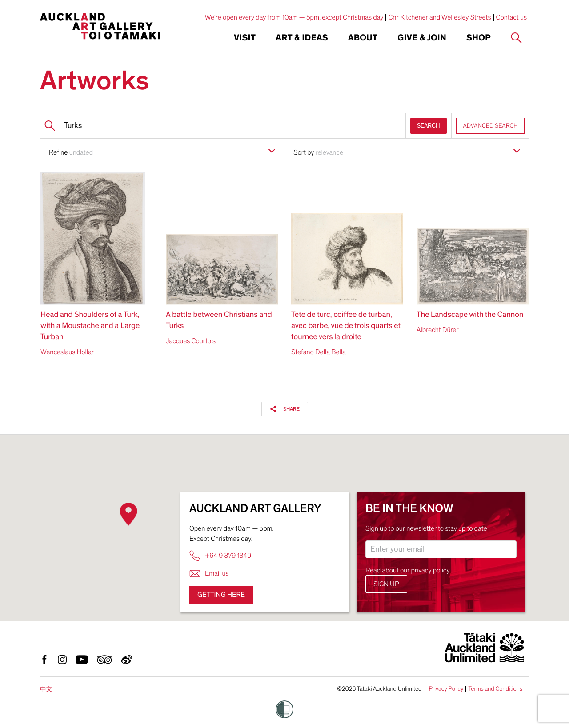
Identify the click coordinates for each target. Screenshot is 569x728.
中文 (46, 689)
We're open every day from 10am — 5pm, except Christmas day (294, 17)
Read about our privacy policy (408, 570)
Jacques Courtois (191, 341)
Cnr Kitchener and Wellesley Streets (439, 17)
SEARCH (429, 126)
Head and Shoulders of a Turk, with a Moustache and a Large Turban (90, 326)
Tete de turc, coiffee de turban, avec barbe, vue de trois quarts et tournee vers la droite (346, 326)
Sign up (386, 584)
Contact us (512, 17)
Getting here (221, 595)
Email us (209, 574)
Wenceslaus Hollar (67, 352)
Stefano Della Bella (319, 352)
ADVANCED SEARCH (490, 126)
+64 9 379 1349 (220, 556)
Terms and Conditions (495, 689)
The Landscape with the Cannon (470, 315)
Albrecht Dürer (438, 330)
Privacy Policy (446, 689)
